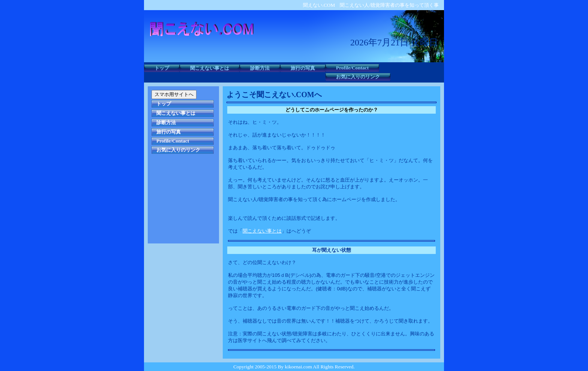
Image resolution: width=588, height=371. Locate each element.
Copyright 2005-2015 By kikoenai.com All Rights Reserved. (294, 367)
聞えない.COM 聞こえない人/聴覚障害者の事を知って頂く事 (371, 5)
